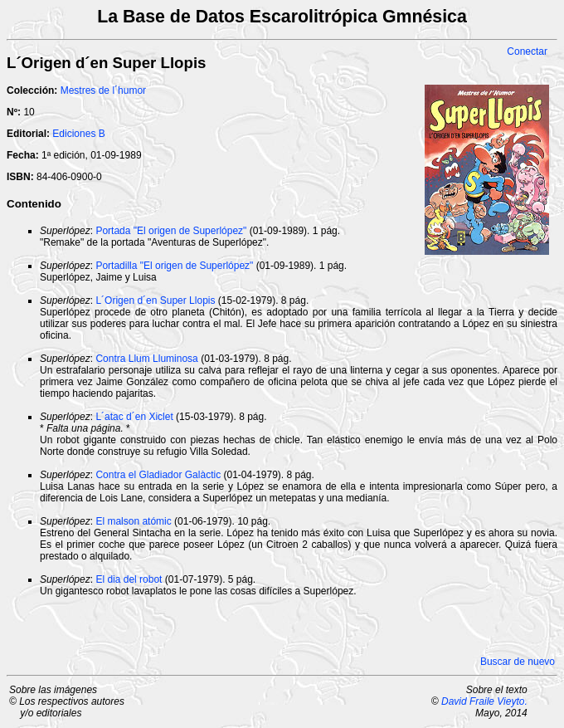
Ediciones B (78, 134)
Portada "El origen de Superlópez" (171, 231)
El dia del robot (129, 579)
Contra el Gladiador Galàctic (158, 475)
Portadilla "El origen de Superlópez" (174, 266)
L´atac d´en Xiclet (134, 417)
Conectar (527, 51)
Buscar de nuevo (518, 662)
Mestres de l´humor (103, 90)
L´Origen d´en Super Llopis (155, 300)
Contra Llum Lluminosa (146, 359)
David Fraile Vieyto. (484, 701)
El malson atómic (133, 521)
